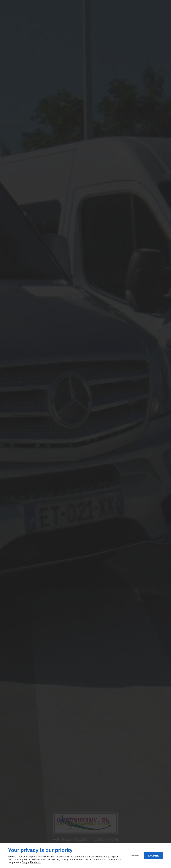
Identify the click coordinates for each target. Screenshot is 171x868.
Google (26, 862)
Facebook (35, 862)
